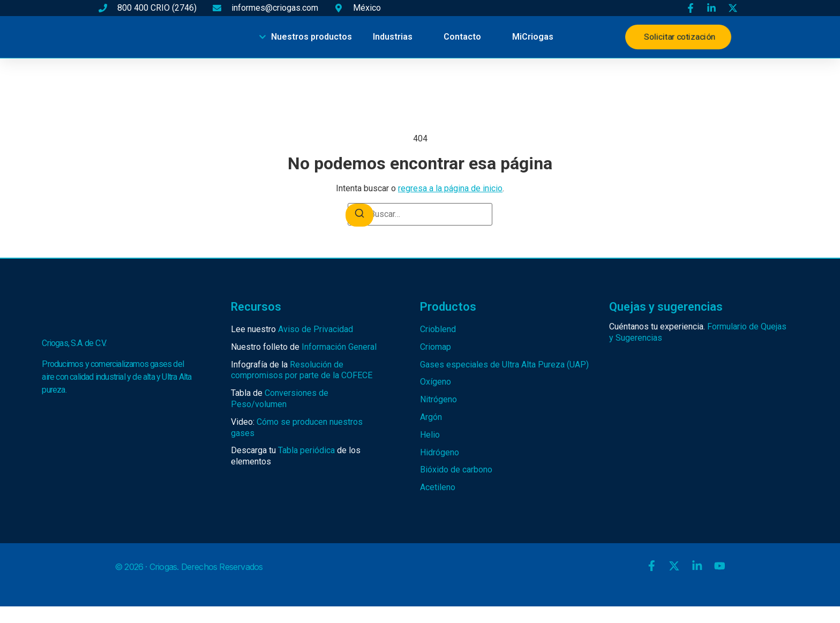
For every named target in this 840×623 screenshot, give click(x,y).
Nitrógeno (438, 399)
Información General (339, 347)
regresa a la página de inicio (450, 188)
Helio (430, 435)
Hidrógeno (440, 452)
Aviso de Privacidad (316, 329)
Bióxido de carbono (456, 470)
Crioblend (438, 329)
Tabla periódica (306, 450)
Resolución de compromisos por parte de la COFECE (302, 370)
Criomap (436, 347)
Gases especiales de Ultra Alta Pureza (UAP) (504, 365)
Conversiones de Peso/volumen (280, 399)
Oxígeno (436, 382)
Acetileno (438, 487)
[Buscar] (359, 215)
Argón (431, 417)
